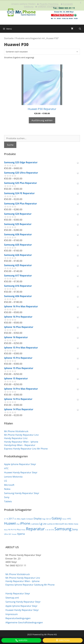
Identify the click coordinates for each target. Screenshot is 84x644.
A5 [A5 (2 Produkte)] (15, 518)
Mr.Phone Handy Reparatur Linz (21, 434)
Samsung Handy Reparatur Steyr (22, 492)
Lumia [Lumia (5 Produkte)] (50, 523)
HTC (6, 468)
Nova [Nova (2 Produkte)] (6, 529)
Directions (63, 640)
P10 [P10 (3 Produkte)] (15, 529)
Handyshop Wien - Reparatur (20, 445)
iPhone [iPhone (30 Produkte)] (25, 523)
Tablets (8, 501)
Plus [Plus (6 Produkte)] (19, 529)
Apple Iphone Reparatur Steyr (20, 464)
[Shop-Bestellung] (42, 51)
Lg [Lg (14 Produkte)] (41, 523)
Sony (7, 497)
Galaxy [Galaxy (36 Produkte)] (57, 518)
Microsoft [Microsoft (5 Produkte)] (60, 523)
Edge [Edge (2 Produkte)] (44, 518)
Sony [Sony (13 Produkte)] (75, 529)
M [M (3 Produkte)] (54, 523)
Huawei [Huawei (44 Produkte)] (10, 523)
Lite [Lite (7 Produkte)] (45, 523)
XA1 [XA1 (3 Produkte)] (10, 534)
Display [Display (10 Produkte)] (38, 518)
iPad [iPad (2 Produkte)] (18, 523)
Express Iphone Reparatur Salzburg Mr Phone (30, 584)
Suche (10, 144)
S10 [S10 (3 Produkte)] (53, 529)
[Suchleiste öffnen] (80, 28)
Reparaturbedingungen (18, 618)
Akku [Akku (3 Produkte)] (19, 518)
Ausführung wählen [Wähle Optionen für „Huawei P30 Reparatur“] (42, 120)
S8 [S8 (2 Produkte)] (50, 529)
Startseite (9, 38)
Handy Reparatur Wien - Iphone (21, 441)
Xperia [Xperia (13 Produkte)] (21, 533)
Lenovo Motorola (13, 476)
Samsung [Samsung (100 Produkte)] (63, 528)
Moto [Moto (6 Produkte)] (71, 523)
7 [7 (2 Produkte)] (6, 518)
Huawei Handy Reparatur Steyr (21, 472)
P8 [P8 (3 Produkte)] (9, 529)
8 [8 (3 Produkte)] (7, 518)
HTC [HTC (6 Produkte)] (69, 518)
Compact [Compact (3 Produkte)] (30, 518)
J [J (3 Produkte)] (31, 523)
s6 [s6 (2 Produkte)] (48, 529)
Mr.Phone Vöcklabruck (16, 431)
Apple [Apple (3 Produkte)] (23, 518)
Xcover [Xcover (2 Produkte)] (14, 534)
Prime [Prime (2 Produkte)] (23, 529)
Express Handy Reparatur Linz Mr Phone (26, 448)
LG (6, 480)
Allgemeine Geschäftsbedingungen (24, 622)
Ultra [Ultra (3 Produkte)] (6, 534)
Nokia (7, 488)
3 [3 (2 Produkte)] (4, 518)
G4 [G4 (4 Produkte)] (47, 518)
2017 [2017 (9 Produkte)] (11, 518)
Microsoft (9, 484)
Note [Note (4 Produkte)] (76, 523)
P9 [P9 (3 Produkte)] (12, 529)
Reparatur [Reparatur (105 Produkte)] (35, 528)
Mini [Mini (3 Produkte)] (66, 523)
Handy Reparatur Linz (16, 438)
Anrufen (21, 640)
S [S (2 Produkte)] (46, 529)
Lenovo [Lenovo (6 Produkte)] (35, 523)
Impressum (12, 613)
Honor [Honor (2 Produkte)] (64, 518)
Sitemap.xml (12, 597)
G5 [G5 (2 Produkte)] (50, 518)
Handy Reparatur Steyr (18, 593)
